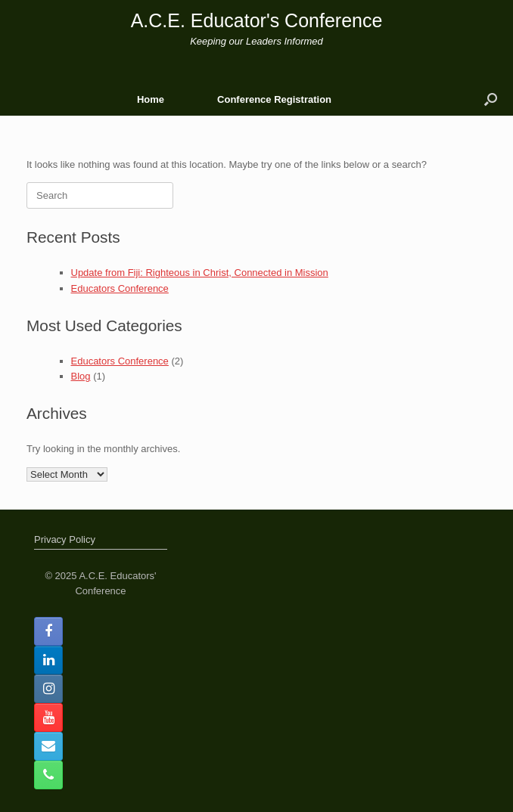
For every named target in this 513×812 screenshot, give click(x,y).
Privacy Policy (65, 539)
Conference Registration (274, 99)
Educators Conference (120, 288)
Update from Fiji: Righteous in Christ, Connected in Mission (200, 273)
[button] (491, 99)
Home (151, 99)
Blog (81, 376)
